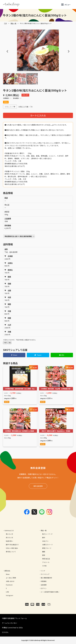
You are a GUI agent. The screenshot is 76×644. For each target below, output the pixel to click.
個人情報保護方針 (46, 578)
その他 (44, 566)
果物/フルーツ (47, 548)
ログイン (44, 588)
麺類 (44, 552)
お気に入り (10, 107)
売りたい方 (9, 538)
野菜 (44, 555)
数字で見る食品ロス (12, 545)
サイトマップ (45, 574)
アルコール (46, 562)
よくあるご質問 (11, 578)
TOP (5, 23)
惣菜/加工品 (46, 559)
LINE (7, 592)
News (8, 574)
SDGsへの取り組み (12, 548)
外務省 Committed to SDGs (12, 628)
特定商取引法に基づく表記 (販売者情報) (18, 236)
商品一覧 (13, 23)
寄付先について (11, 552)
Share (14, 355)
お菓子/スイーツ (47, 545)
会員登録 (44, 585)
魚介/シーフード (47, 534)
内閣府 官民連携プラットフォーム (14, 618)
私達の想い (9, 541)
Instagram (9, 595)
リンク (43, 571)
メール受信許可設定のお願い (50, 592)
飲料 (44, 538)
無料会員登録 (38, 486)
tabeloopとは (9, 530)
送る (62, 355)
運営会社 (7, 571)
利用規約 (44, 581)
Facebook (9, 585)
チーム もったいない (10, 623)
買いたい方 (9, 534)
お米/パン (45, 541)
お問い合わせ (10, 581)
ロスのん (5, 632)
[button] (4, 51)
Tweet (38, 355)
